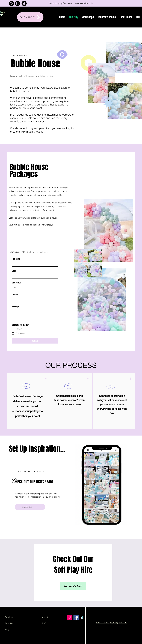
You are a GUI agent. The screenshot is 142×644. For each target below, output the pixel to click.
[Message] (35, 315)
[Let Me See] (30, 507)
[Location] (34, 300)
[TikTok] (24, 3)
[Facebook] (76, 618)
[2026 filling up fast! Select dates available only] (71, 3)
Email (14, 271)
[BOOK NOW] (30, 17)
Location (15, 295)
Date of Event (17, 283)
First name (16, 259)
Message (15, 307)
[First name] (34, 264)
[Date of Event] (15, 288)
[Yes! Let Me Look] (73, 586)
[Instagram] (18, 3)
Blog (7, 629)
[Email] (34, 276)
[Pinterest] (11, 3)
